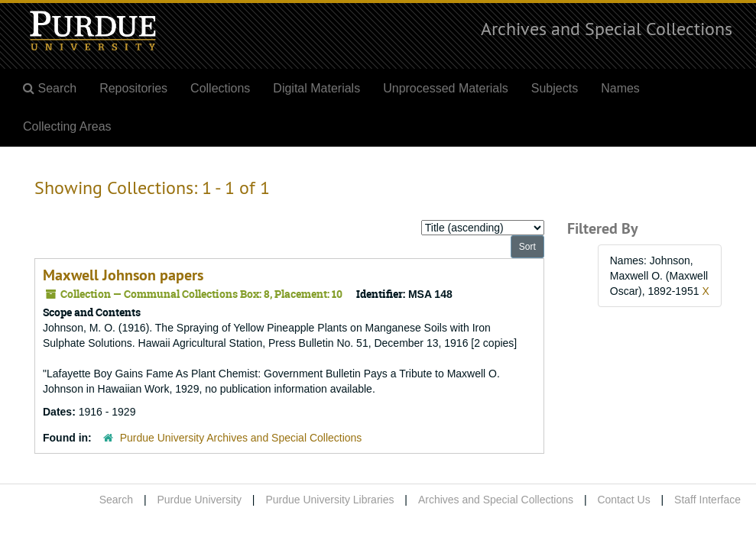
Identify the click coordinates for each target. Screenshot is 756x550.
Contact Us (623, 500)
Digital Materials (316, 88)
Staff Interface (707, 500)
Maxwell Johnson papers (123, 275)
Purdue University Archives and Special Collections (241, 438)
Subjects (555, 88)
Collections (220, 88)
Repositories (133, 88)
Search (116, 500)
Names (620, 88)
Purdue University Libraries (329, 500)
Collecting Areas (67, 126)
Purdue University (199, 500)
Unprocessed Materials (446, 88)
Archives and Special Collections (607, 28)
